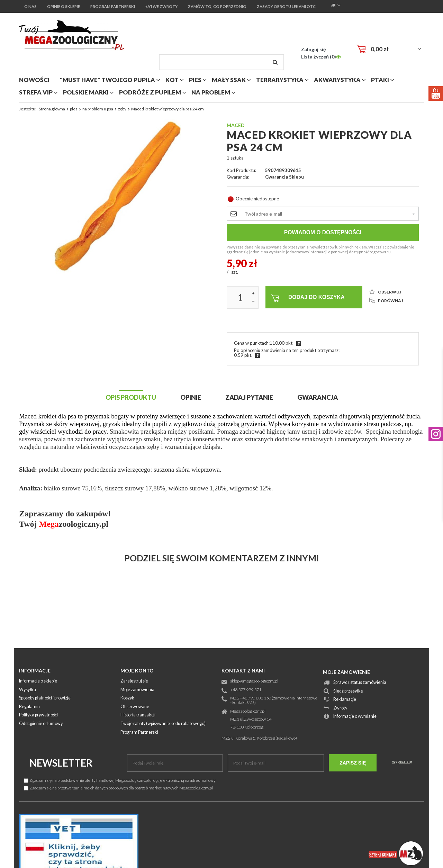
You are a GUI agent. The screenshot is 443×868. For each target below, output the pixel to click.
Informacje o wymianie (355, 717)
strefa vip (36, 92)
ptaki (380, 80)
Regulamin (29, 707)
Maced (236, 125)
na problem (211, 92)
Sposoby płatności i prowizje (45, 698)
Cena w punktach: (252, 343)
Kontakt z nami (243, 671)
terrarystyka (280, 80)
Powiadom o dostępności (323, 232)
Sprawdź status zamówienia (360, 683)
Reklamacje (345, 700)
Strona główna (52, 109)
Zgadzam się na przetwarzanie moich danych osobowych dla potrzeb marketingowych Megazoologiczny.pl (119, 788)
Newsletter (61, 763)
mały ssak (229, 80)
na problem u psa (98, 109)
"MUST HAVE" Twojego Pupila (107, 80)
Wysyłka (28, 690)
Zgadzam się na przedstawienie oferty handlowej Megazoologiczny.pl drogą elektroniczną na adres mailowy (120, 780)
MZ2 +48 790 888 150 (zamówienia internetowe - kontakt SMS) (274, 700)
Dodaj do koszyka (308, 298)
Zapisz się (353, 763)
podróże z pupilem (150, 92)
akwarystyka (337, 80)
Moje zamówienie (346, 672)
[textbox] (221, 62)
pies (195, 80)
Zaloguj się (313, 49)
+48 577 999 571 (246, 690)
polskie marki (86, 92)
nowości (34, 80)
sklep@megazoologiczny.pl (254, 681)
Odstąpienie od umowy (41, 724)
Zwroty (340, 708)
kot (172, 80)
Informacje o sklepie (38, 681)
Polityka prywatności (38, 715)
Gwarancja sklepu (284, 177)
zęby (122, 109)
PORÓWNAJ (386, 301)
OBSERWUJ (385, 292)
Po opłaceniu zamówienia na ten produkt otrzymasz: (287, 350)
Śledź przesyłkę (348, 691)
